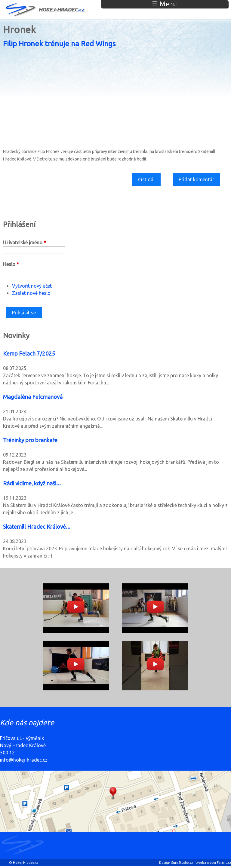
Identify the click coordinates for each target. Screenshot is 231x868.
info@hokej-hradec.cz (24, 760)
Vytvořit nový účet (32, 286)
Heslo (11, 264)
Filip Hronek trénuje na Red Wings (59, 44)
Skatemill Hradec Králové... (37, 527)
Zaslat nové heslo (31, 293)
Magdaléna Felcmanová (33, 397)
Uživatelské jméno (25, 243)
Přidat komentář (196, 179)
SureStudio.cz (182, 863)
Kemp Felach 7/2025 (29, 354)
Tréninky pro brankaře (30, 440)
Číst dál (149, 181)
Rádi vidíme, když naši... (32, 483)
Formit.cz (224, 863)
